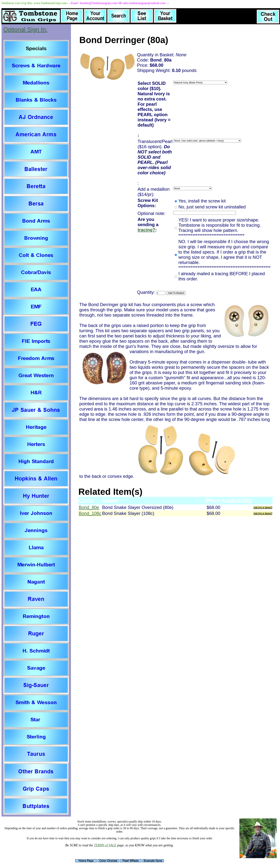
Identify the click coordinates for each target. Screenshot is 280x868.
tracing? (146, 230)
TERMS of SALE (105, 845)
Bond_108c (90, 513)
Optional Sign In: (25, 29)
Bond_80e (89, 507)
